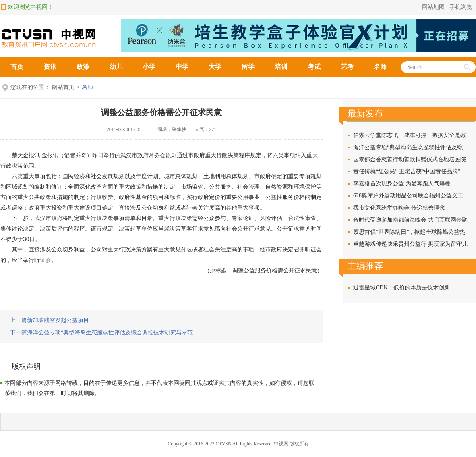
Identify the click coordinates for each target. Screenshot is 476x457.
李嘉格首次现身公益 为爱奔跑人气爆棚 (402, 184)
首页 (17, 67)
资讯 (50, 67)
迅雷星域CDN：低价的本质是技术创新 (401, 288)
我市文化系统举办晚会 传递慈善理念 (399, 208)
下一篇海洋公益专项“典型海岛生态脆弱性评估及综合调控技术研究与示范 (101, 333)
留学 (248, 67)
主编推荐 (365, 266)
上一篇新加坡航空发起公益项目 (50, 320)
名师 (380, 67)
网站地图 (433, 7)
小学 (149, 67)
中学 (182, 67)
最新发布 (365, 113)
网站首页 (63, 87)
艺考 (347, 67)
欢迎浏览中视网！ (31, 7)
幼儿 (116, 67)
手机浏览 (461, 7)
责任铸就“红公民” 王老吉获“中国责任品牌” (407, 171)
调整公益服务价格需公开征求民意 (161, 112)
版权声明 (26, 366)
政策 (83, 67)
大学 (215, 67)
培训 (281, 67)
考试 (314, 67)
